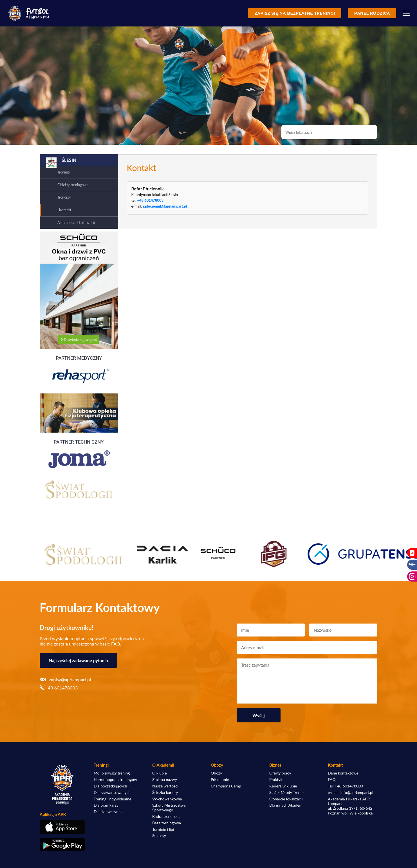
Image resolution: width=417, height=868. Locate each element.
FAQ (332, 780)
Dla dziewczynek (108, 812)
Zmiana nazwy (165, 780)
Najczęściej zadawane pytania (78, 660)
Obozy (216, 773)
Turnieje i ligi (163, 829)
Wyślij (259, 715)
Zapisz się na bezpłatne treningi (295, 13)
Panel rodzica (372, 13)
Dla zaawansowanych (112, 793)
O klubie (160, 773)
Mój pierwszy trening (112, 773)
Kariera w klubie (283, 786)
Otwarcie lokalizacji (286, 799)
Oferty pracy (280, 773)
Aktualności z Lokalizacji (76, 222)
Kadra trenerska (166, 816)
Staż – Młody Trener (287, 793)
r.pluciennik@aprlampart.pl (165, 206)
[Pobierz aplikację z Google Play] (62, 845)
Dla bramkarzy (106, 805)
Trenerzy (64, 197)
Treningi (64, 172)
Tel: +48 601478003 (345, 786)
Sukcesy (159, 836)
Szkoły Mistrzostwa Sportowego (169, 808)
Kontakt (65, 210)
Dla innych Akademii (287, 805)
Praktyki (276, 780)
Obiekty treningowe (73, 185)
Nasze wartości (165, 786)
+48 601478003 (150, 200)
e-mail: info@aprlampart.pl (350, 793)
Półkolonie (220, 780)
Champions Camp (226, 786)
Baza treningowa (167, 823)
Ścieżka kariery (165, 793)
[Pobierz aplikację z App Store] (62, 827)
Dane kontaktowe (343, 773)
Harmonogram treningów (115, 780)
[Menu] (407, 13)
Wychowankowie (167, 799)
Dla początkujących (110, 786)
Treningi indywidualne (113, 799)
